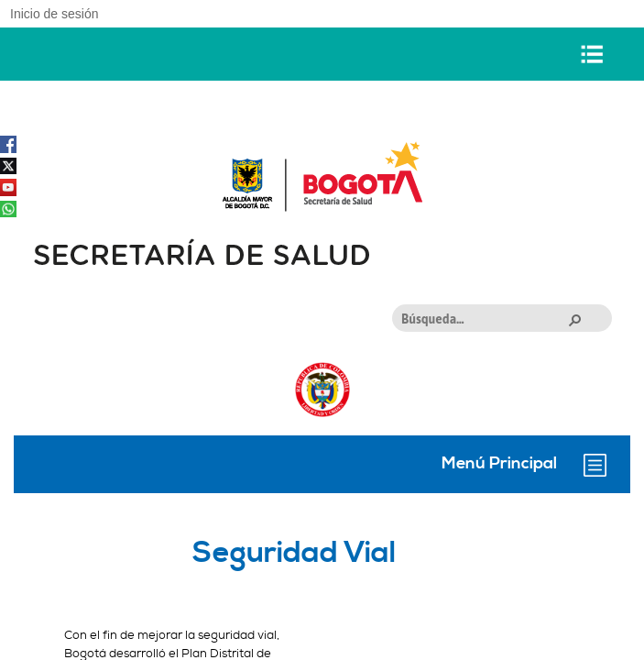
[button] (574, 319)
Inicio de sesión (55, 14)
